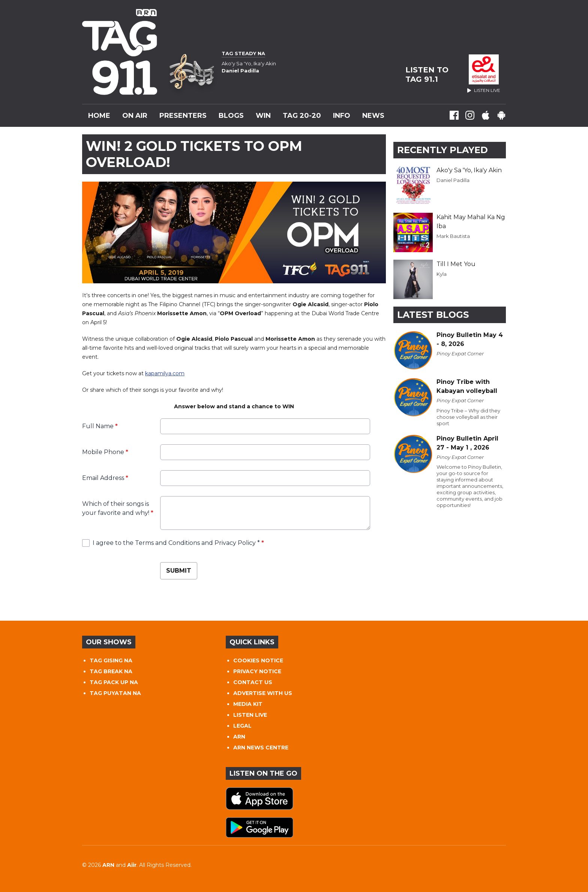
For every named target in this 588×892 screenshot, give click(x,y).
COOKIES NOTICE (258, 660)
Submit (179, 571)
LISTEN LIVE (250, 715)
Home (99, 116)
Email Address (105, 478)
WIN (263, 116)
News (373, 116)
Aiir (132, 865)
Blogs (231, 116)
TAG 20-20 (302, 116)
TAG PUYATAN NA (115, 693)
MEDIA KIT (248, 704)
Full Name (100, 426)
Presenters (183, 116)
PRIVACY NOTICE (257, 671)
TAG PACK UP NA (114, 682)
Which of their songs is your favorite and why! (118, 508)
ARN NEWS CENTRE (261, 748)
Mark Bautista (453, 236)
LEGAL (242, 726)
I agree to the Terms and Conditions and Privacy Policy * (178, 543)
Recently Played (442, 150)
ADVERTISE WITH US (263, 693)
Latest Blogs (433, 315)
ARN (239, 737)
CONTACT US (253, 682)
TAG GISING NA (111, 660)
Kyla (442, 274)
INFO (342, 116)
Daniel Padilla (453, 180)
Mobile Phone (105, 452)
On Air (135, 116)
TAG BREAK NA (111, 671)
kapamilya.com (165, 373)
